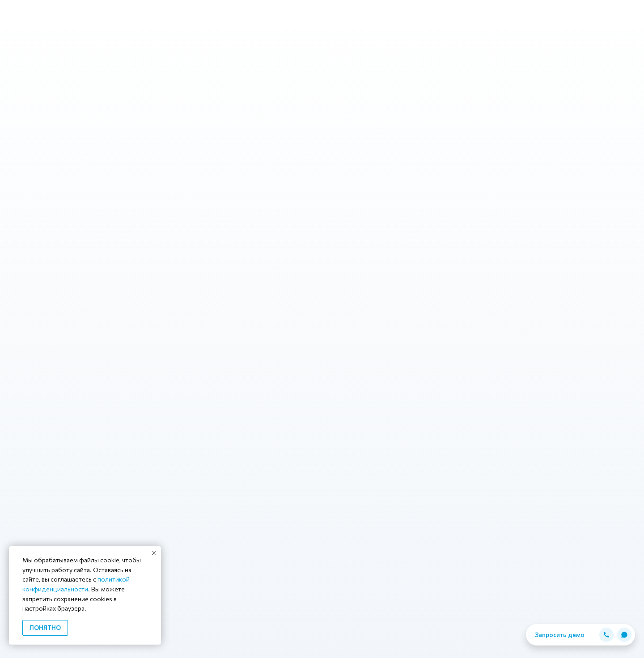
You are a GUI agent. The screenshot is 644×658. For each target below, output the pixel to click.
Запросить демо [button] (560, 635)
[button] (606, 635)
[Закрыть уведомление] (154, 553)
